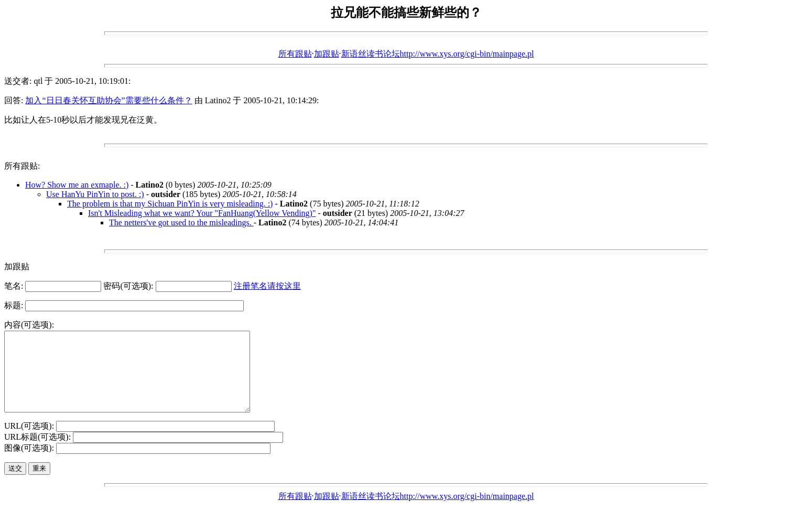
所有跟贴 (295, 54)
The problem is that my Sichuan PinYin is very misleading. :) (170, 204)
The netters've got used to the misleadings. (181, 222)
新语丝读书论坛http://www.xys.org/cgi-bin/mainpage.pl (438, 54)
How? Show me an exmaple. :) (77, 185)
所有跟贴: (22, 166)
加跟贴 (327, 54)
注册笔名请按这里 (267, 286)
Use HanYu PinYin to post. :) (95, 194)
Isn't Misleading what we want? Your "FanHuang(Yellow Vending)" (202, 213)
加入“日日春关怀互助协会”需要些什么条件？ (109, 100)
